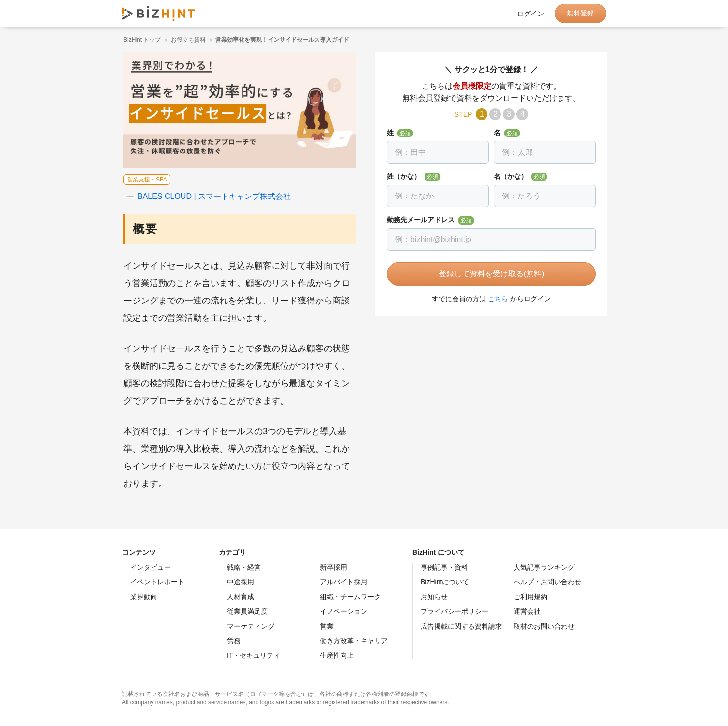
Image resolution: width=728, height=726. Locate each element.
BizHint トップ (141, 40)
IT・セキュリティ (254, 655)
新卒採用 (334, 567)
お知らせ (434, 597)
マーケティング (251, 626)
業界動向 (144, 597)
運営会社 (527, 611)
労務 (234, 641)
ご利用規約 (531, 597)
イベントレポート (157, 582)
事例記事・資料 (444, 567)
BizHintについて (445, 582)
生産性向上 (337, 655)
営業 (327, 626)
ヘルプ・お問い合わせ (547, 582)
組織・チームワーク (350, 597)
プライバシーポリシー (455, 611)
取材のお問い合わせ (544, 626)
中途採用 (241, 582)
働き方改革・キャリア (354, 641)
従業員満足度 (247, 611)
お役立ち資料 (187, 40)
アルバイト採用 (344, 582)
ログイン (531, 14)
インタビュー (151, 567)
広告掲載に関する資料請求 (461, 626)
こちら (497, 299)
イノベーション (344, 611)
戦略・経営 (244, 567)
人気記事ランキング (544, 567)
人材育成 (241, 597)
